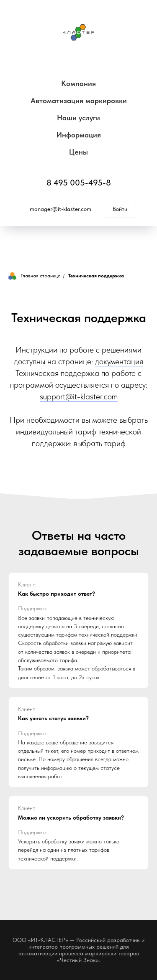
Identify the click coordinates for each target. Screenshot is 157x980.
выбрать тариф (100, 443)
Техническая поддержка (96, 276)
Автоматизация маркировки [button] (79, 100)
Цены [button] (78, 152)
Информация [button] (79, 135)
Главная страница (35, 276)
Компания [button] (78, 83)
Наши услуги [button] (78, 118)
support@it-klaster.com (79, 396)
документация (119, 361)
